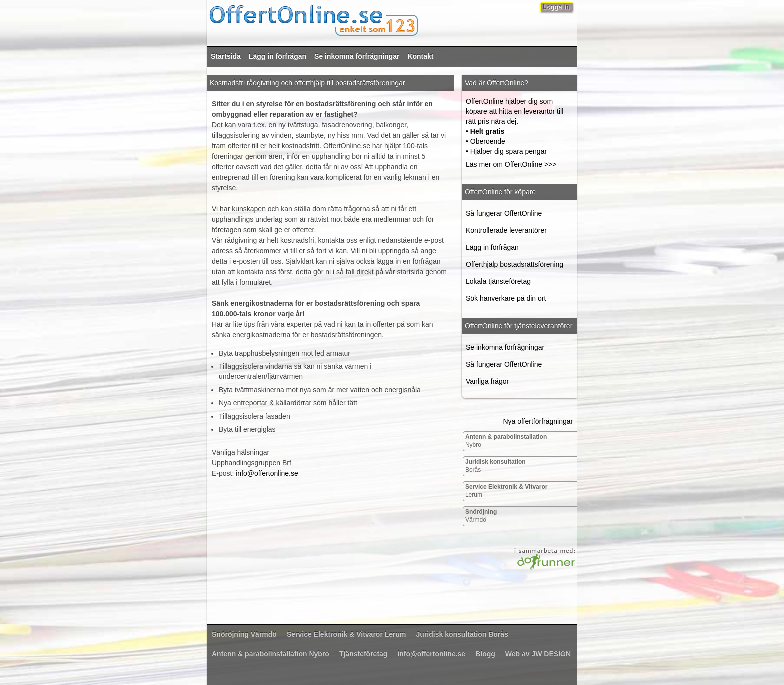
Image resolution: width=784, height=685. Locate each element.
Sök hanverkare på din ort (506, 298)
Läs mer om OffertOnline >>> (511, 164)
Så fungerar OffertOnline (504, 213)
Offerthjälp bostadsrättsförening (515, 264)
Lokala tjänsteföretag (498, 281)
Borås (496, 466)
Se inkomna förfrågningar (357, 56)
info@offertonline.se (267, 473)
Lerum (507, 491)
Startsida (226, 56)
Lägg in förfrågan (278, 56)
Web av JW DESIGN (538, 654)
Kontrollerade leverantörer (506, 230)
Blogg (485, 654)
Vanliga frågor (487, 381)
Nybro (506, 441)
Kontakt (420, 56)
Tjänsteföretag (363, 654)
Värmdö (481, 516)
